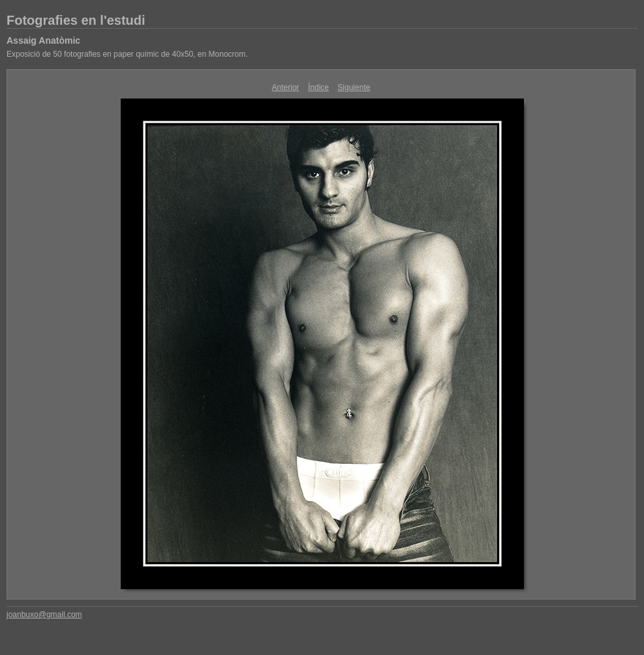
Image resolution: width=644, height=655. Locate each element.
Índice (318, 87)
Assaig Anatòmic (43, 40)
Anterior (286, 87)
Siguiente (354, 87)
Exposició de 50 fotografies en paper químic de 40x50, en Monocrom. (127, 54)
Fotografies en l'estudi (76, 20)
